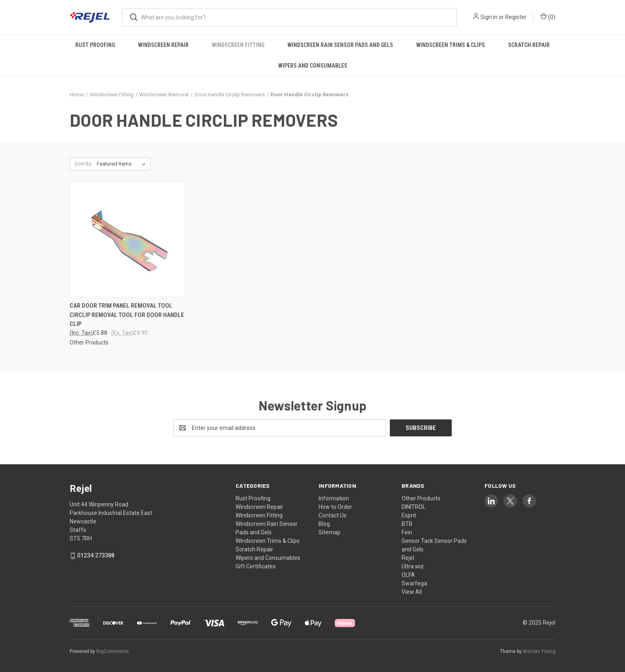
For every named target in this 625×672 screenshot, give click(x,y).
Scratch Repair (529, 45)
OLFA (408, 575)
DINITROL (413, 507)
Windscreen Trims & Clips (451, 45)
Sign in (489, 17)
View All (412, 592)
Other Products (421, 498)
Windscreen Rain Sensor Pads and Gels (340, 45)
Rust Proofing (95, 45)
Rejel (408, 558)
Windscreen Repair (163, 45)
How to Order (335, 507)
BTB (407, 524)
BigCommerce (113, 651)
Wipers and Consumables (313, 66)
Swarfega (414, 583)
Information (334, 498)
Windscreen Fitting (238, 45)
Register (516, 17)
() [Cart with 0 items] (548, 17)
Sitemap (330, 532)
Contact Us (333, 515)
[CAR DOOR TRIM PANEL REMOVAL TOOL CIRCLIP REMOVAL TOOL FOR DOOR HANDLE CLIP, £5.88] (127, 239)
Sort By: (83, 164)
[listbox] (123, 164)
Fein (407, 532)
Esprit (409, 515)
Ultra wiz (413, 566)
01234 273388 (96, 555)
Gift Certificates (256, 566)
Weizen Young (539, 651)
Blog (324, 524)
